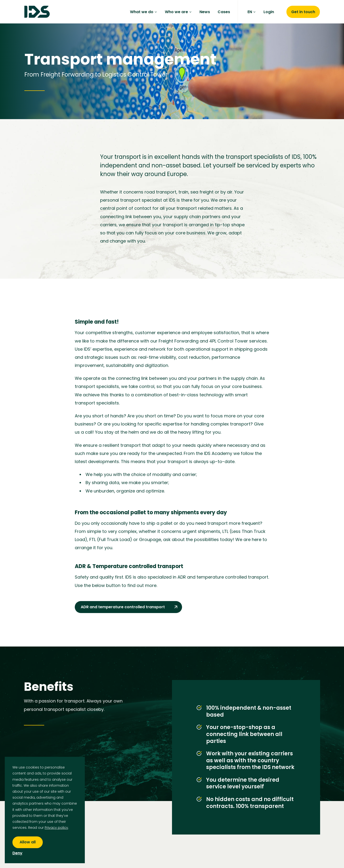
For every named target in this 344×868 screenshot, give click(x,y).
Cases (224, 12)
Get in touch (303, 12)
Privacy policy (56, 828)
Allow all (28, 842)
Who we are (178, 12)
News (205, 12)
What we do (144, 12)
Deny (17, 853)
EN (252, 12)
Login (269, 12)
